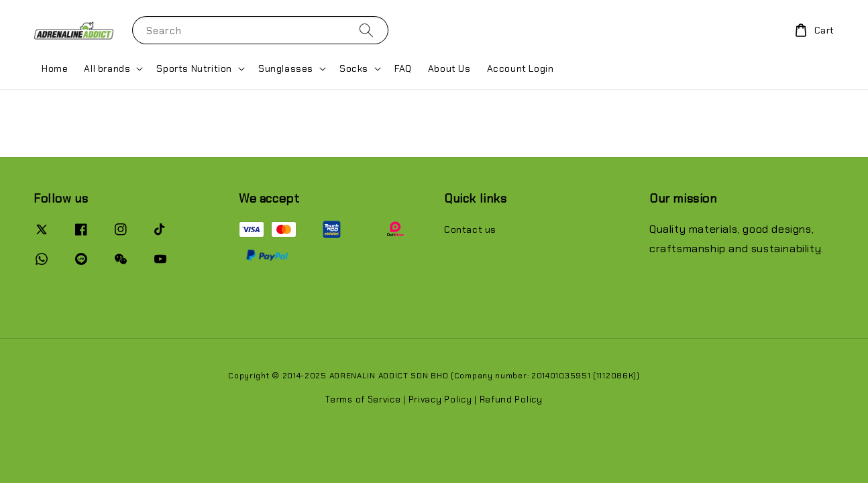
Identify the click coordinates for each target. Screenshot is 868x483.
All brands (107, 68)
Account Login (521, 68)
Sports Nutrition (194, 68)
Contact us (470, 229)
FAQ (403, 68)
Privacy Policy (440, 399)
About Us (449, 68)
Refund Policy (511, 399)
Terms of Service (363, 399)
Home (55, 68)
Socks (354, 68)
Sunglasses (286, 68)
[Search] (366, 30)
